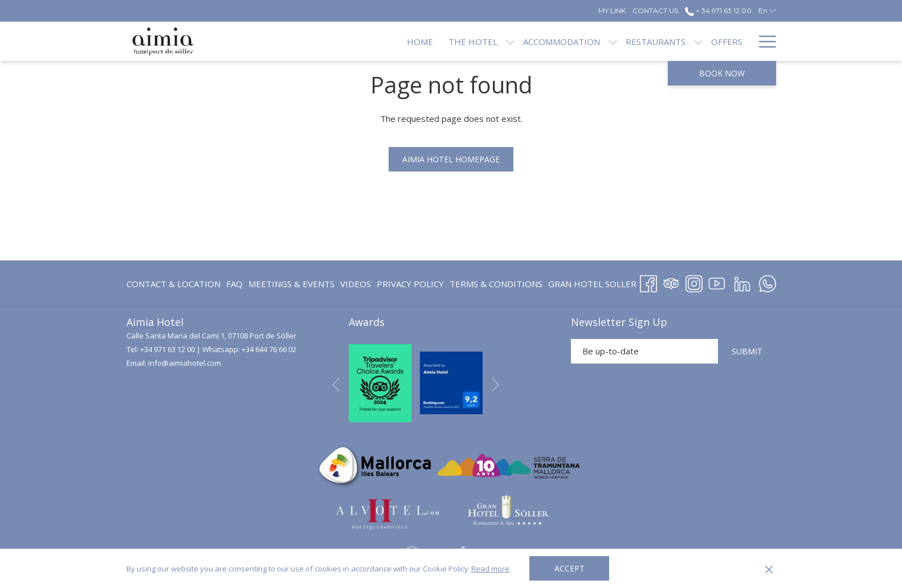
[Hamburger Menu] (763, 41)
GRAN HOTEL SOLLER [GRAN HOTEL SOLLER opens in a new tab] (592, 286)
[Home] (382, 41)
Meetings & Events (291, 284)
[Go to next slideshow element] (495, 385)
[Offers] (689, 41)
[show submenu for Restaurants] (660, 41)
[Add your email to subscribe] (644, 351)
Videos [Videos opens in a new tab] (356, 286)
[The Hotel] (434, 41)
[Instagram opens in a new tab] (694, 282)
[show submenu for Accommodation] (575, 41)
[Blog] (731, 41)
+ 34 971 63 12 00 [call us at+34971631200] (718, 11)
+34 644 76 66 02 (269, 349)
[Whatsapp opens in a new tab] (768, 282)
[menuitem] (175, 284)
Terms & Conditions (496, 284)
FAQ (234, 284)
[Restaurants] (617, 41)
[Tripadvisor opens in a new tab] (671, 282)
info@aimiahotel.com (185, 363)
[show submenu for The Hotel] (472, 41)
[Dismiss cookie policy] (769, 569)
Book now (722, 73)
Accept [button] (570, 568)
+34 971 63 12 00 (168, 349)
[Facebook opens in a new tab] (648, 282)
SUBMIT (747, 351)
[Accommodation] (523, 41)
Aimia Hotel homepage (451, 159)
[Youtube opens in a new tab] (717, 282)
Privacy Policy (410, 284)
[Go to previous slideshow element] (336, 385)
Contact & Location (174, 284)
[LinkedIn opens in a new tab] (742, 282)
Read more (490, 569)
